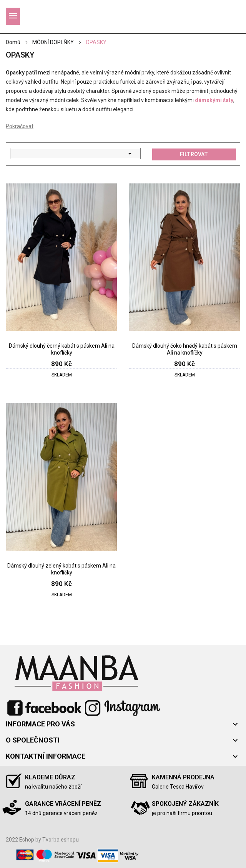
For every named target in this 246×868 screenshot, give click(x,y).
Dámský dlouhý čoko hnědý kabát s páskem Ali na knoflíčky (185, 349)
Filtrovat (194, 154)
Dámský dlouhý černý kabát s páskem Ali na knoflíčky (62, 349)
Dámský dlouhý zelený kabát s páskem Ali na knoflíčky (61, 569)
